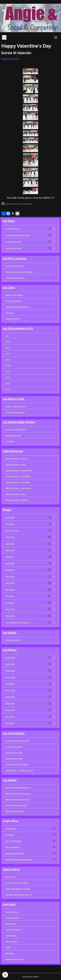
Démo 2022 (10, 671)
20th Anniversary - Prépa (16, 464)
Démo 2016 (10, 703)
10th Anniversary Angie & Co (17, 622)
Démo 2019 (10, 684)
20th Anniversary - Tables (16, 494)
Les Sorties (10, 441)
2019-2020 (10, 563)
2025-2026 (10, 517)
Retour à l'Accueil (10, 59)
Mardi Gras (10, 953)
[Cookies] (5, 975)
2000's (8, 947)
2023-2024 (10, 537)
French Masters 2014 (14, 758)
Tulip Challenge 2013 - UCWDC (18, 889)
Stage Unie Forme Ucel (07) (16, 805)
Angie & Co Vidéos (13, 640)
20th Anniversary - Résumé (16, 458)
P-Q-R (8, 371)
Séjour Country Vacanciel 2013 (18, 799)
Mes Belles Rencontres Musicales (30, 859)
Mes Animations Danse (30, 853)
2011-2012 (10, 616)
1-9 (7, 336)
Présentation (30, 829)
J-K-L (8, 359)
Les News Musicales (14, 242)
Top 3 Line (10, 313)
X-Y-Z (8, 389)
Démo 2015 (10, 710)
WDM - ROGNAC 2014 (15, 811)
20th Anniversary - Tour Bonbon (18, 488)
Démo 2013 (10, 723)
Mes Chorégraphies (30, 841)
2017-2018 (10, 576)
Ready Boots (11, 924)
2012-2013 (10, 609)
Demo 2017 (10, 697)
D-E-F (8, 348)
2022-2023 (10, 544)
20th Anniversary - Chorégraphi (18, 476)
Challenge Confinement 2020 (17, 741)
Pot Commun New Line (15, 266)
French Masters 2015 (14, 753)
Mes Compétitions (30, 847)
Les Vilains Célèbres (14, 930)
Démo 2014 (10, 717)
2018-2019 (10, 570)
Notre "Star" (10, 877)
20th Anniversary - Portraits (17, 500)
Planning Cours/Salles (14, 295)
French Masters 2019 (14, 747)
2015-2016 (10, 590)
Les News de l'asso (13, 229)
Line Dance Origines (14, 248)
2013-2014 (10, 603)
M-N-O (8, 365)
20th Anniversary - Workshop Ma (19, 470)
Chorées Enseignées (14, 301)
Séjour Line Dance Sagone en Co (18, 793)
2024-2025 (10, 524)
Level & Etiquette (13, 319)
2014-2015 (10, 596)
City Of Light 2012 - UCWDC (17, 764)
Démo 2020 (10, 677)
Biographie (30, 835)
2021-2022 (10, 550)
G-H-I (8, 354)
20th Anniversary (12, 531)
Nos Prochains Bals (13, 435)
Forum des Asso (12, 912)
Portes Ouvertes (12, 918)
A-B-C (8, 342)
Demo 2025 (10, 657)
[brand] (5, 37)
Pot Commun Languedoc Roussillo (19, 272)
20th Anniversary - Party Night (18, 482)
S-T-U (8, 377)
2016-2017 (10, 583)
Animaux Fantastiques (14, 959)
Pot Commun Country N (15, 278)
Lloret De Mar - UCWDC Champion (19, 770)
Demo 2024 (10, 664)
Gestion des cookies (30, 977)
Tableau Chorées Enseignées (17, 307)
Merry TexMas (11, 941)
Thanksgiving (11, 935)
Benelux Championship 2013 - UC (19, 895)
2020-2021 (10, 557)
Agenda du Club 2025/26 (16, 429)
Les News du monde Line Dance (18, 235)
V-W (7, 383)
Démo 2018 (10, 690)
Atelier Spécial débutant (15, 412)
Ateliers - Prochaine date (16, 406)
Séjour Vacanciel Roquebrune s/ (18, 788)
